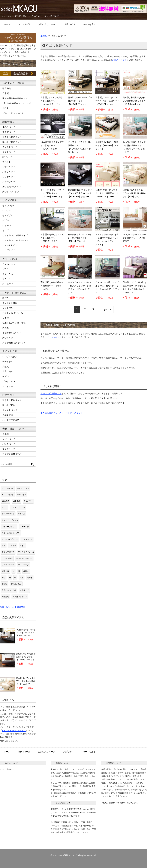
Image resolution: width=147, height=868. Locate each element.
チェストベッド (119, 60)
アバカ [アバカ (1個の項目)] (4, 507)
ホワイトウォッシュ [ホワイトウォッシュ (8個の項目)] (24, 558)
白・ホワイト (9, 284)
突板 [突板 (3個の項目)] (22, 578)
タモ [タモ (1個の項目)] (4, 546)
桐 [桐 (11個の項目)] (19, 571)
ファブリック (9, 449)
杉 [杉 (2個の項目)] (13, 571)
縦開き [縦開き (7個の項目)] (30, 578)
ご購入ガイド (69, 24)
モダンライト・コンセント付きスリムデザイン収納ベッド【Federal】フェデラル (80, 287)
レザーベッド (9, 167)
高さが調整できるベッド (14, 343)
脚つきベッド (9, 338)
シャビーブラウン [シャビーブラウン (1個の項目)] (9, 527)
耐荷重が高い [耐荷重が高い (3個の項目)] (16, 584)
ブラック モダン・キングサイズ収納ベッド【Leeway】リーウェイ (52, 193)
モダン (6, 376)
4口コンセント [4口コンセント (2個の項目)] (8, 495)
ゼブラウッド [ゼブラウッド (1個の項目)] (27, 539)
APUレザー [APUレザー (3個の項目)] (22, 495)
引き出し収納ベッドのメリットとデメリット (61, 413)
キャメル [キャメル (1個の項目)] (22, 514)
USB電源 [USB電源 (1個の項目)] (16, 501)
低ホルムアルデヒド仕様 (14, 323)
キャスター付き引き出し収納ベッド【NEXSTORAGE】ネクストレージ (79, 147)
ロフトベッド (9, 152)
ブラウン (7, 269)
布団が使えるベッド (12, 333)
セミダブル (8, 216)
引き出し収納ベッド (12, 137)
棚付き (6, 298)
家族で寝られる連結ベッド (15, 98)
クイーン (7, 225)
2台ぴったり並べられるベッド (17, 103)
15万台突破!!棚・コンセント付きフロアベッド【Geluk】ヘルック (26, 633)
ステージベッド (10, 182)
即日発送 (7, 88)
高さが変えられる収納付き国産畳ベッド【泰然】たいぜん (52, 286)
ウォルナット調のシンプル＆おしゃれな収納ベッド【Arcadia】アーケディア (107, 287)
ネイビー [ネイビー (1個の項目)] (13, 546)
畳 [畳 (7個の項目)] (15, 578)
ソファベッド (9, 177)
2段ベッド (7, 157)
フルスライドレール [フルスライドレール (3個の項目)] (26, 552)
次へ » (107, 309)
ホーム (7, 24)
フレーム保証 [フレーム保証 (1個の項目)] (7, 558)
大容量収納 (8, 415)
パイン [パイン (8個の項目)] (22, 546)
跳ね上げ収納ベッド (12, 142)
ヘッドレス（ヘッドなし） (15, 313)
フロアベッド (9, 132)
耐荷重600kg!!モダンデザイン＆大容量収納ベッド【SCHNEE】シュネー (80, 193)
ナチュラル (8, 274)
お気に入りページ (46, 24)
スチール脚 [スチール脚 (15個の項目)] (24, 527)
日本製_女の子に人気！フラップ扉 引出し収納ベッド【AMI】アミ (135, 193)
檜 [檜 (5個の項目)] (10, 578)
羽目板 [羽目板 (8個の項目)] (4, 584)
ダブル (6, 220)
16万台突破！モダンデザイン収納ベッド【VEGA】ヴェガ (52, 145)
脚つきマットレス (11, 192)
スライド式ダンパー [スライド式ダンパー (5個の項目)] (10, 539)
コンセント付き (10, 303)
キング (6, 230)
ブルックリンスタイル (13, 113)
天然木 (6, 328)
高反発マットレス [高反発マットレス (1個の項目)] (20, 597)
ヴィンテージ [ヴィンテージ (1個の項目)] (23, 565)
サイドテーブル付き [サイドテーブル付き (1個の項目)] (10, 520)
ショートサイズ (10, 245)
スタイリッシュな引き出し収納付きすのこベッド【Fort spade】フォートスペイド (107, 240)
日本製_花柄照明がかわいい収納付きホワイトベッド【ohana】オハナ (134, 101)
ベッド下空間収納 (11, 420)
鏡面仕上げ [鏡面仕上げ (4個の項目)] (24, 590)
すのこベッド (9, 127)
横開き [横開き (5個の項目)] (26, 571)
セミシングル (9, 206)
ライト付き (8, 308)
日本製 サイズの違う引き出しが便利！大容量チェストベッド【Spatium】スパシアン (135, 287)
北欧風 (6, 108)
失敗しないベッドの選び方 (13, 607)
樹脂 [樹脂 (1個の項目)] (4, 578)
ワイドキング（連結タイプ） (16, 235)
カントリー (8, 386)
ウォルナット (9, 264)
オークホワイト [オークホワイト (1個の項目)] (8, 514)
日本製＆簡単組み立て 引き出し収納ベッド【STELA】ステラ (52, 238)
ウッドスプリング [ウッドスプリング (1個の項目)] (18, 507)
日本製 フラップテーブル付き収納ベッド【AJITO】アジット (80, 101)
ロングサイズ (9, 250)
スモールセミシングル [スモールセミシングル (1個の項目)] (11, 533)
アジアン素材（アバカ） (14, 454)
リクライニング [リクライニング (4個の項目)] (8, 565)
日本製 (6, 93)
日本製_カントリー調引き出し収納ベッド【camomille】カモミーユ (53, 101)
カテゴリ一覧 (24, 24)
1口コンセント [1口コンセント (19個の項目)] (8, 488)
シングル (7, 211)
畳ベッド (7, 162)
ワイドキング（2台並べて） (16, 240)
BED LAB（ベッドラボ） (14, 731)
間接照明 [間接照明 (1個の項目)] (5, 597)
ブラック (7, 279)
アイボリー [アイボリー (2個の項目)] (28, 501)
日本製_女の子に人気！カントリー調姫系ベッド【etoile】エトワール (107, 193)
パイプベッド (9, 172)
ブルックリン (9, 381)
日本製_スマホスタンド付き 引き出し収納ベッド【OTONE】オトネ (107, 101)
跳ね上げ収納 (9, 405)
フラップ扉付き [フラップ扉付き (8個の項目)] (8, 552)
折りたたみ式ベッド (12, 187)
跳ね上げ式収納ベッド (51, 393)
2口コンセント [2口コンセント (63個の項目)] (23, 488)
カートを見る (89, 24)
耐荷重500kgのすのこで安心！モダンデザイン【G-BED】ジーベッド (26, 657)
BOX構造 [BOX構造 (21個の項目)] (5, 501)
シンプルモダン (10, 357)
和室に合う (8, 372)
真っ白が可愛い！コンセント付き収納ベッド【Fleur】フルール (79, 238)
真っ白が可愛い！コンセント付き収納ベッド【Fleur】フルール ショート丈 (134, 147)
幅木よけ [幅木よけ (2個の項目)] (5, 571)
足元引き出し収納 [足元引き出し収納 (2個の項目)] (9, 590)
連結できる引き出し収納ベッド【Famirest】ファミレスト (107, 145)
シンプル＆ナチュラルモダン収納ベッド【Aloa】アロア (134, 238)
